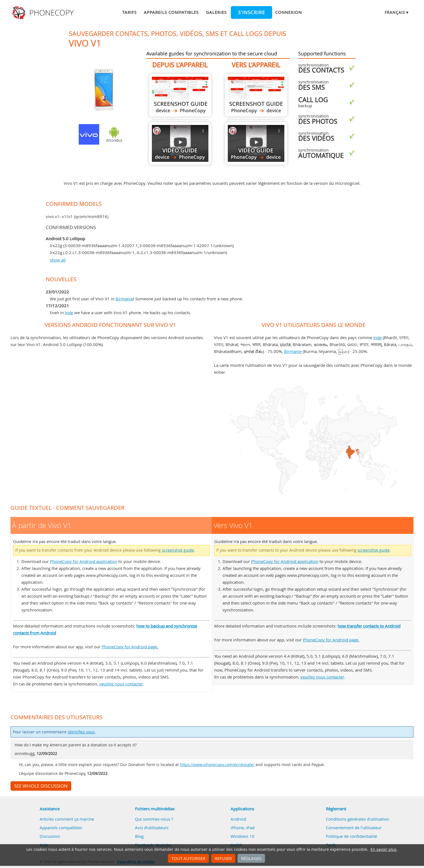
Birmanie (124, 299)
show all (58, 260)
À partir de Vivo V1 (180, 95)
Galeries (216, 12)
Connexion (288, 12)
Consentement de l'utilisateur (354, 828)
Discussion (50, 836)
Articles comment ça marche (67, 819)
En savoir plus (384, 849)
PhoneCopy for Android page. (130, 647)
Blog (139, 836)
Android (238, 819)
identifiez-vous (81, 732)
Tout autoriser (188, 858)
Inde (69, 313)
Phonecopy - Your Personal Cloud (43, 13)
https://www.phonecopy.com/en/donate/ (217, 765)
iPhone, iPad (242, 828)
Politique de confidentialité (351, 836)
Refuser (223, 858)
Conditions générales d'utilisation (357, 819)
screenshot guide (178, 550)
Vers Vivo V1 (256, 95)
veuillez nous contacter (121, 684)
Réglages (251, 858)
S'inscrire (251, 12)
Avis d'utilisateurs (152, 828)
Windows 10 (242, 836)
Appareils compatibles (171, 12)
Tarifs (129, 12)
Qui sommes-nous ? (154, 819)
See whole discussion (41, 786)
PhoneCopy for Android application (84, 561)
